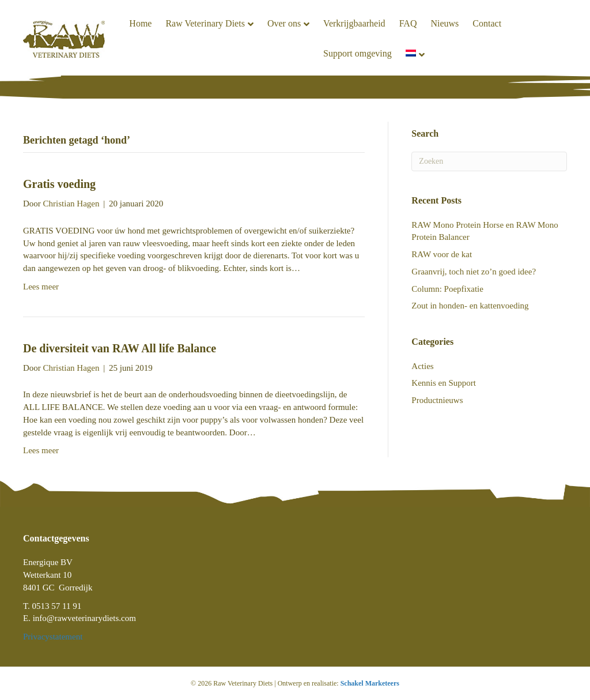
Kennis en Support (444, 383)
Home (140, 23)
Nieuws (445, 23)
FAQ (408, 23)
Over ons (284, 23)
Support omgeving (358, 53)
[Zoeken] (489, 161)
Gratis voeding (59, 184)
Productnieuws (437, 400)
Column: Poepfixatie (447, 289)
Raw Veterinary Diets (205, 23)
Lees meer (41, 287)
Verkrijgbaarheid (354, 23)
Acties (422, 366)
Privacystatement (53, 637)
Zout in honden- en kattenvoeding (470, 306)
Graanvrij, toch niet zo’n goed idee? (474, 272)
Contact (487, 23)
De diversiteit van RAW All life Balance (120, 348)
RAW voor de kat (442, 254)
